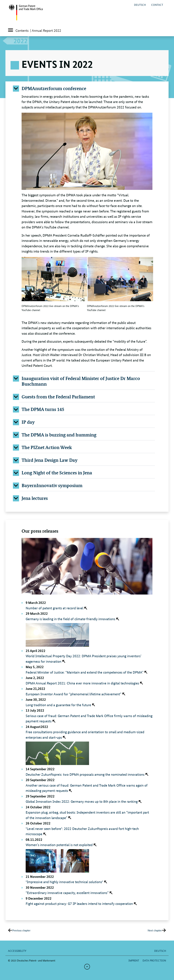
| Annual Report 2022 (46, 31)
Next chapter (155, 930)
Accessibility (17, 951)
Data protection (154, 960)
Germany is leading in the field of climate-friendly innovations (70, 619)
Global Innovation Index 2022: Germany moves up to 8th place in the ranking (82, 802)
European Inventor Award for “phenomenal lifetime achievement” (73, 694)
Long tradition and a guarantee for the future (58, 705)
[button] (87, 88)
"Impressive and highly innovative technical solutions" (64, 882)
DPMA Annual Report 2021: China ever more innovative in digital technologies (82, 683)
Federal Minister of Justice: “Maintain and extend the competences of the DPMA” (85, 672)
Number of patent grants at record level (54, 608)
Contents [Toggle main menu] (18, 31)
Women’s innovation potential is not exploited (59, 845)
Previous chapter (21, 930)
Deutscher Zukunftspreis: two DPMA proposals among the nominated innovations (85, 775)
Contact (157, 5)
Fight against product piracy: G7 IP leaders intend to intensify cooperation (79, 904)
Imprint (134, 960)
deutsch (140, 5)
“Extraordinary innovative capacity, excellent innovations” (67, 893)
